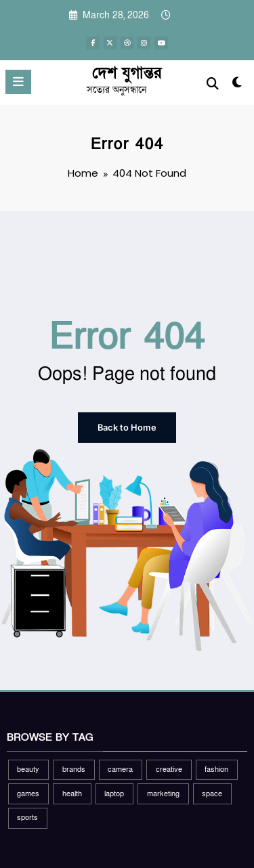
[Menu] (18, 82)
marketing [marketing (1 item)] (163, 793)
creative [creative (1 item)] (169, 769)
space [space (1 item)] (212, 793)
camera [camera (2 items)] (120, 769)
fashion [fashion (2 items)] (216, 769)
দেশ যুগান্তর (127, 73)
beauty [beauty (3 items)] (28, 769)
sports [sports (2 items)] (27, 818)
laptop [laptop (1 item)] (114, 793)
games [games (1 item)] (28, 793)
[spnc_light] (237, 86)
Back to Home (127, 427)
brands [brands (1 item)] (74, 769)
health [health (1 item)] (72, 793)
